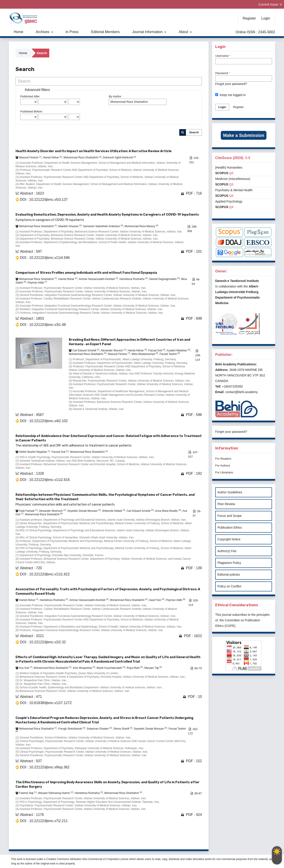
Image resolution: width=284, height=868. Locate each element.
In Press (72, 32)
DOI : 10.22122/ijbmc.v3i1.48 (43, 325)
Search (194, 132)
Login (266, 18)
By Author (115, 96)
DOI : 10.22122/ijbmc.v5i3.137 (44, 200)
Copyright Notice (229, 539)
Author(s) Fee (227, 551)
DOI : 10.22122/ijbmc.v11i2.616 (45, 480)
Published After (30, 96)
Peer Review (226, 504)
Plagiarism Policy (229, 563)
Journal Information (148, 32)
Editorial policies (229, 575)
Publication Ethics (230, 527)
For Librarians (224, 472)
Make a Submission (244, 135)
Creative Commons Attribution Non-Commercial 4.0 (76, 859)
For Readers (223, 459)
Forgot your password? (231, 84)
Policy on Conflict (229, 586)
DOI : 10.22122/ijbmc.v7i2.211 (44, 821)
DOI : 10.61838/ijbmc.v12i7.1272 (46, 703)
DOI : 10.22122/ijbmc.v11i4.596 (45, 258)
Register (249, 18)
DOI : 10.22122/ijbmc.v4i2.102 (44, 421)
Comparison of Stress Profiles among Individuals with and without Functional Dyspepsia (86, 273)
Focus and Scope (230, 516)
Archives (43, 32)
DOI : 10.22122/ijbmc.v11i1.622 (45, 574)
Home (19, 32)
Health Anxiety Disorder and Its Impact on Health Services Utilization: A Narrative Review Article (94, 151)
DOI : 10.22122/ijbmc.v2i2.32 (43, 642)
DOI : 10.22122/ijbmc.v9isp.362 (45, 767)
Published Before (31, 111)
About (184, 32)
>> (198, 840)
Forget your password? (231, 432)
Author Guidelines (230, 492)
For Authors (223, 465)
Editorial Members (106, 32)
